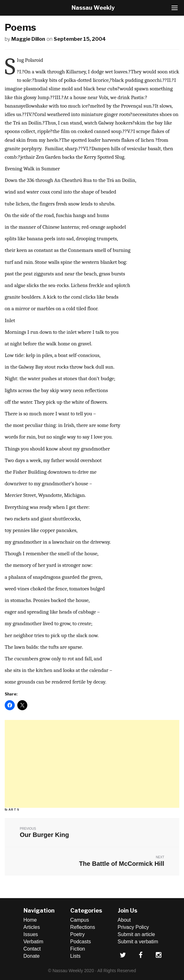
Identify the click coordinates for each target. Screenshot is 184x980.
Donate (32, 956)
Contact (32, 949)
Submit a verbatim (138, 942)
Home (30, 920)
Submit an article (136, 934)
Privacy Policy (133, 927)
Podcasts (81, 942)
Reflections (83, 927)
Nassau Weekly (93, 8)
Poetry (78, 934)
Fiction (78, 949)
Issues (31, 934)
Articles (32, 927)
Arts (14, 810)
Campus (80, 920)
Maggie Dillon (28, 39)
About (124, 920)
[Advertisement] (92, 764)
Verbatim (33, 942)
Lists (76, 956)
